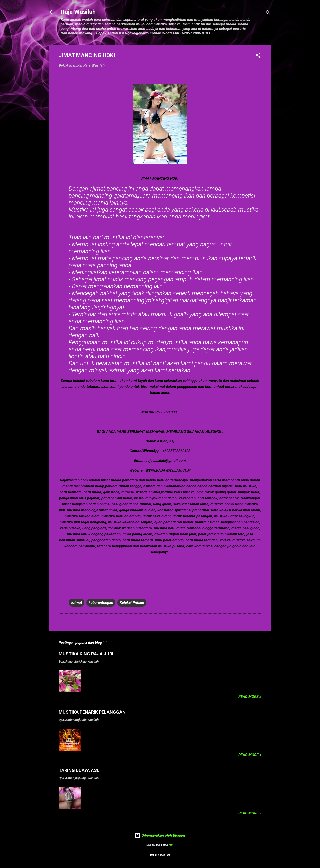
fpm (171, 845)
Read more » (250, 697)
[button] (258, 56)
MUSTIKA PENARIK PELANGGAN (92, 712)
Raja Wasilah (78, 12)
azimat (77, 603)
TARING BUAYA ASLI (80, 770)
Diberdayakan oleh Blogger (160, 835)
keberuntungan (101, 603)
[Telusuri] (268, 14)
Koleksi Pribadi (132, 603)
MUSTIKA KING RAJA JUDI (86, 654)
